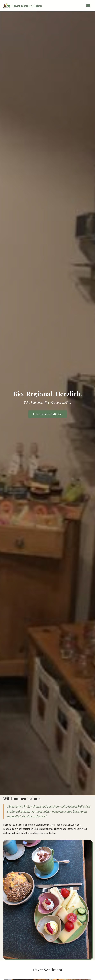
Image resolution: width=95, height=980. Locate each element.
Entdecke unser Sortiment (47, 414)
